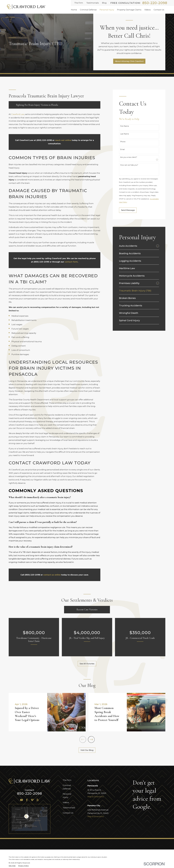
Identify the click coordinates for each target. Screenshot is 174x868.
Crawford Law (18, 114)
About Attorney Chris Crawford (129, 61)
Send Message (128, 210)
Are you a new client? (129, 157)
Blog (104, 3)
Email (122, 149)
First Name (125, 126)
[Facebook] (27, 800)
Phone (123, 142)
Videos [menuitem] (148, 10)
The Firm (79, 3)
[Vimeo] (32, 800)
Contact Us (68, 813)
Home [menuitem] (74, 10)
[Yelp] (38, 800)
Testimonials (93, 3)
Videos (66, 802)
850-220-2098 (155, 3)
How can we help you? (129, 165)
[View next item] (91, 739)
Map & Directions (96, 797)
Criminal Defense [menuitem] (88, 10)
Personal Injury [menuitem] (107, 10)
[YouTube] (21, 800)
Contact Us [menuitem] (159, 10)
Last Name (125, 134)
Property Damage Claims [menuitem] (129, 10)
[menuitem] (137, 246)
